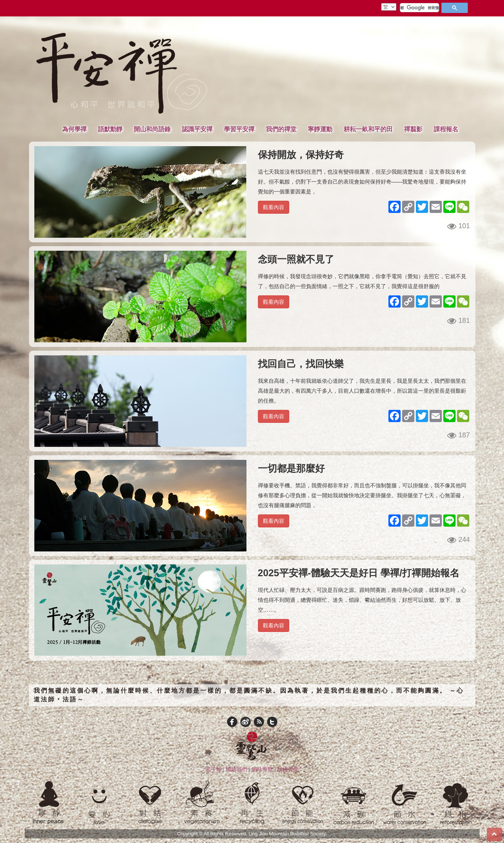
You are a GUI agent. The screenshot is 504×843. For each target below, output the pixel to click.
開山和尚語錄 (152, 129)
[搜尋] (419, 8)
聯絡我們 (237, 769)
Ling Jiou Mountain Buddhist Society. (288, 834)
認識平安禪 (197, 129)
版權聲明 (288, 769)
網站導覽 (262, 769)
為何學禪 (74, 129)
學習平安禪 (239, 129)
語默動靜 (110, 129)
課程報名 (446, 129)
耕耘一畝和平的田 (368, 129)
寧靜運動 (320, 129)
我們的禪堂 (281, 129)
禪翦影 (413, 129)
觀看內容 (274, 207)
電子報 (213, 769)
